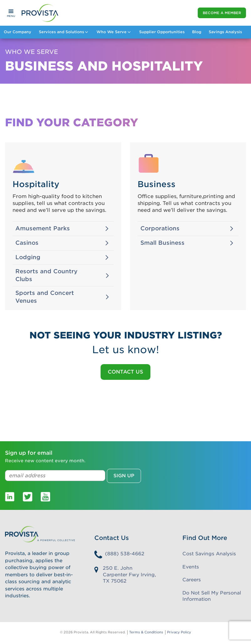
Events (191, 567)
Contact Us (125, 372)
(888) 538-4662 (125, 554)
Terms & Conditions (146, 632)
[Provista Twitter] (28, 496)
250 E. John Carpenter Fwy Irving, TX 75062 (129, 575)
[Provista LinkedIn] (10, 496)
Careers (192, 580)
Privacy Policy (179, 632)
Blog (197, 32)
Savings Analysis (225, 32)
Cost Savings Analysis (209, 554)
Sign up (124, 476)
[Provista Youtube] (45, 496)
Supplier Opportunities (162, 32)
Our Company (18, 32)
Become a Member (222, 13)
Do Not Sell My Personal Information (212, 596)
